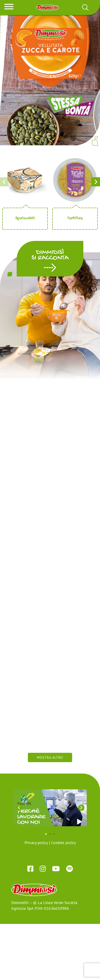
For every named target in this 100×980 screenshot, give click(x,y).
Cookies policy (63, 898)
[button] (50, 280)
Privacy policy (36, 898)
